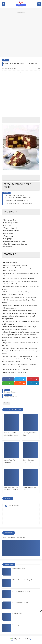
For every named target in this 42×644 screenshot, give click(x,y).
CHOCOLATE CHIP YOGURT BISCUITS (16, 201)
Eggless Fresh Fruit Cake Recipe (10, 462)
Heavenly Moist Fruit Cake (30, 434)
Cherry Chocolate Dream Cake (29, 462)
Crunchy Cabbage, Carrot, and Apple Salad (18, 204)
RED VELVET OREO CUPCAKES (14, 196)
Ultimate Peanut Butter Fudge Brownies (24, 580)
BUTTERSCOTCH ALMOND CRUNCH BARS (18, 198)
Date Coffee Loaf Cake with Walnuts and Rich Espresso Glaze (11, 489)
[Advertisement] (21, 34)
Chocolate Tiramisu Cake (29, 489)
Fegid (30, 639)
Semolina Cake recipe (19, 569)
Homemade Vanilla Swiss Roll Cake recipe (11, 434)
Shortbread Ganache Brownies (14, 538)
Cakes (6, 60)
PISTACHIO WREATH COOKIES (21, 591)
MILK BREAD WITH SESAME (21, 603)
